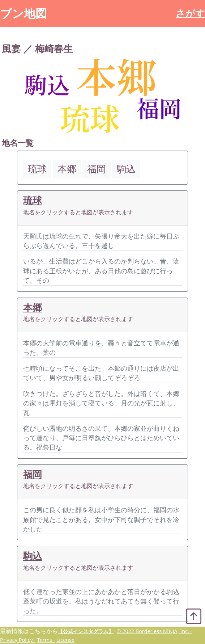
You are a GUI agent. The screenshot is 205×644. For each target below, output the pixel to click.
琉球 (33, 200)
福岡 (33, 474)
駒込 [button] (126, 169)
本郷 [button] (67, 169)
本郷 (33, 308)
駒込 (33, 556)
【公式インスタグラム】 (86, 631)
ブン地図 (24, 13)
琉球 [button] (37, 169)
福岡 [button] (97, 169)
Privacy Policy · (18, 640)
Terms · (46, 640)
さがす (190, 13)
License (65, 640)
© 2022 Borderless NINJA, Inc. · (154, 631)
